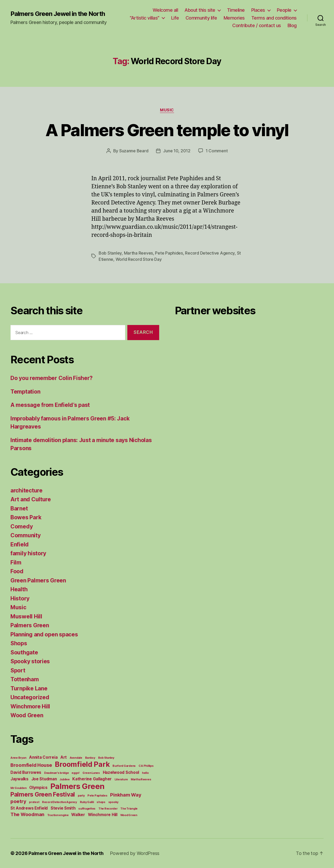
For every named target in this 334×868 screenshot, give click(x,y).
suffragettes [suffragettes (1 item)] (87, 809)
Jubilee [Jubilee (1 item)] (64, 779)
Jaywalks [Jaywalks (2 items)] (19, 779)
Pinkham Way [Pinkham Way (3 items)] (126, 795)
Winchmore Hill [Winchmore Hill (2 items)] (103, 815)
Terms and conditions (274, 18)
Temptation (25, 392)
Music (167, 110)
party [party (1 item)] (81, 796)
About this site (200, 10)
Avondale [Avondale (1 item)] (76, 758)
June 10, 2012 (177, 151)
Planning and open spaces (44, 634)
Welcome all (165, 10)
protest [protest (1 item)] (34, 802)
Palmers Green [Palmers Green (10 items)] (78, 786)
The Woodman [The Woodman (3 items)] (27, 814)
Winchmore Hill (30, 706)
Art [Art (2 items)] (64, 757)
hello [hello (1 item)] (145, 773)
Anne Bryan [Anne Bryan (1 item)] (18, 758)
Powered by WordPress (135, 853)
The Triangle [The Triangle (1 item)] (129, 809)
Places (258, 10)
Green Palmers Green (38, 580)
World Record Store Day (139, 259)
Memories (234, 18)
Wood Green (27, 715)
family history (28, 553)
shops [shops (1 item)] (101, 802)
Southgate (24, 652)
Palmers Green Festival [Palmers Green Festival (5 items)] (43, 794)
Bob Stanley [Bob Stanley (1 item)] (106, 758)
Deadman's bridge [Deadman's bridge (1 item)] (56, 773)
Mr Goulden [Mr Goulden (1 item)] (18, 788)
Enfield (20, 544)
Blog (292, 25)
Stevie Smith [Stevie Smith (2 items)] (63, 808)
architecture (26, 490)
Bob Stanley (110, 253)
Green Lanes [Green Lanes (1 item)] (91, 773)
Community (26, 535)
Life (175, 18)
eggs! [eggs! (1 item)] (76, 773)
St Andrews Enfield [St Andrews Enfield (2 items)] (29, 808)
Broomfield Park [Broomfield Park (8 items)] (82, 764)
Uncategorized (30, 697)
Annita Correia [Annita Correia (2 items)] (43, 757)
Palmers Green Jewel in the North (58, 14)
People (284, 10)
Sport (18, 670)
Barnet (19, 508)
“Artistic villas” (145, 18)
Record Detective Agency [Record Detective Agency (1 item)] (59, 802)
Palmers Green (30, 625)
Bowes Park (26, 517)
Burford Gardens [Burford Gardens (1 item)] (124, 766)
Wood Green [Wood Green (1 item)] (129, 815)
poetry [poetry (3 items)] (18, 801)
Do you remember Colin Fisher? (52, 378)
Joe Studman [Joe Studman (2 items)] (44, 779)
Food (17, 571)
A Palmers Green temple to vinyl (167, 130)
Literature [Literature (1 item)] (121, 779)
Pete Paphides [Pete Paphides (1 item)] (97, 796)
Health (19, 589)
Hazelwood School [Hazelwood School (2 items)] (121, 772)
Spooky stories (30, 661)
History (20, 598)
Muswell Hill (26, 616)
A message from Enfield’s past (50, 405)
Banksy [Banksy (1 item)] (90, 758)
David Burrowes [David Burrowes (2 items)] (26, 772)
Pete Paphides (169, 253)
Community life (201, 18)
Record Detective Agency (210, 253)
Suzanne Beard (134, 151)
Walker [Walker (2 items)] (78, 815)
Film (16, 562)
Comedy (22, 526)
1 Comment (217, 151)
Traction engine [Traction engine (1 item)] (58, 815)
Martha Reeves (139, 253)
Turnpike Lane (29, 688)
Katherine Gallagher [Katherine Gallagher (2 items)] (92, 779)
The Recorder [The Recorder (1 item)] (108, 809)
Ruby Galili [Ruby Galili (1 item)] (87, 802)
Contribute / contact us (257, 25)
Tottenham (25, 679)
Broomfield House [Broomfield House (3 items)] (31, 765)
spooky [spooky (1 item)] (113, 802)
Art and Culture (31, 499)
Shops (19, 643)
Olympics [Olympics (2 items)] (38, 788)
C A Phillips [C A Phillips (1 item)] (146, 766)
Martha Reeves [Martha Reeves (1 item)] (141, 779)
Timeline (236, 10)
